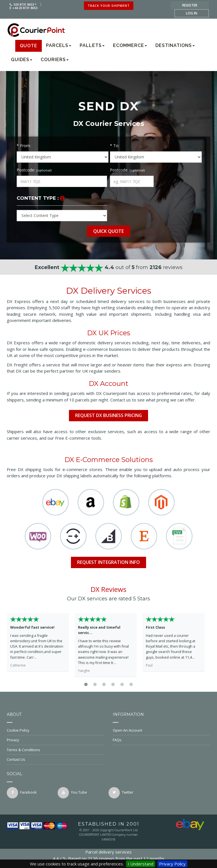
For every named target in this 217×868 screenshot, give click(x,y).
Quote (29, 46)
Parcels (59, 45)
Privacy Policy (172, 864)
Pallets (92, 45)
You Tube (72, 793)
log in (192, 13)
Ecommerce (130, 45)
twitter (121, 793)
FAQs (161, 740)
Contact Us (56, 759)
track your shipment (109, 6)
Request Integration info (109, 562)
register (190, 5)
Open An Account (161, 730)
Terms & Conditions (56, 750)
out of (109, 267)
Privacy (56, 740)
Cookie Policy (56, 730)
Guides (22, 60)
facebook (22, 793)
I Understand (141, 864)
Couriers (55, 60)
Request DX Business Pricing (109, 415)
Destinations (175, 45)
